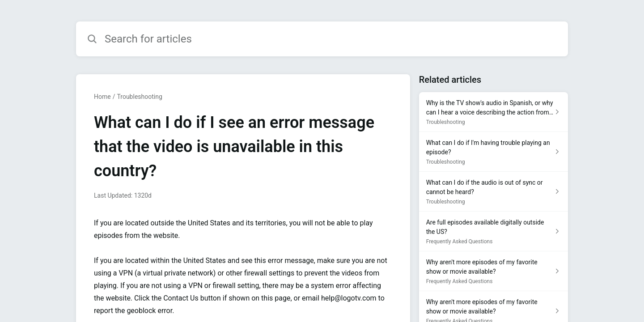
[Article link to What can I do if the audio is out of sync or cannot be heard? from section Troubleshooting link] (494, 192)
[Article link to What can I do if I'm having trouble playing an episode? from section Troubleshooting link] (494, 152)
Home (102, 97)
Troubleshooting (139, 97)
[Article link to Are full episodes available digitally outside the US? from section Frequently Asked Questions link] (494, 231)
